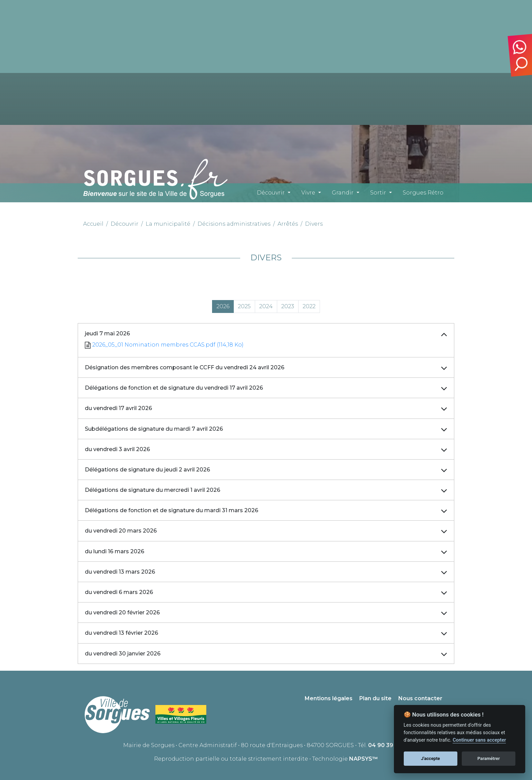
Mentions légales (329, 698)
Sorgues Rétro (423, 193)
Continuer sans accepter (479, 740)
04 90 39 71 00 (389, 745)
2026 (223, 306)
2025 (244, 306)
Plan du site (375, 698)
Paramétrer (489, 758)
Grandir (343, 193)
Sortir (378, 193)
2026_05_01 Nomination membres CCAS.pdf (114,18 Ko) (168, 345)
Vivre (308, 193)
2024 (266, 306)
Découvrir (271, 193)
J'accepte (431, 758)
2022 (309, 306)
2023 (288, 306)
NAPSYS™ (364, 759)
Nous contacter (420, 698)
